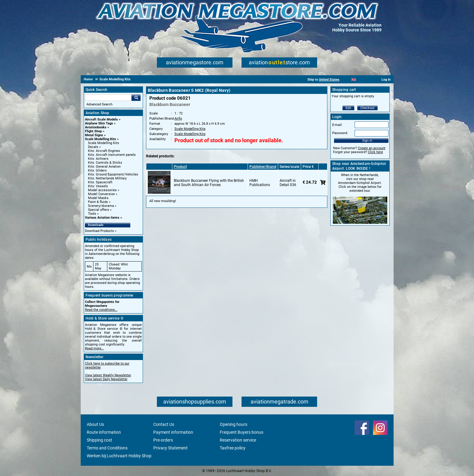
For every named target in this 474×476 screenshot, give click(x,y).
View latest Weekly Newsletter (108, 375)
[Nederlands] (346, 80)
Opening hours (234, 424)
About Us (95, 424)
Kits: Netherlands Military (107, 178)
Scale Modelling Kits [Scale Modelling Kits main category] (104, 143)
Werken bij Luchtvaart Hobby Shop (119, 456)
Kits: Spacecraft (100, 182)
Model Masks (98, 198)
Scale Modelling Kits (101, 139)
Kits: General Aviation (104, 167)
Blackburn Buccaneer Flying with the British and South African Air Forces (209, 183)
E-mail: (337, 125)
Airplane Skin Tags (99, 123)
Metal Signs (94, 135)
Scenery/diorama (101, 206)
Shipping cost (99, 440)
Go (136, 98)
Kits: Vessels (98, 186)
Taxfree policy (233, 448)
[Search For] (108, 98)
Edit (348, 108)
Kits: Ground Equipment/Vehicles (113, 174)
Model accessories (102, 190)
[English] (354, 80)
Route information (104, 432)
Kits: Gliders (97, 170)
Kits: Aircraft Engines (104, 151)
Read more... (94, 348)
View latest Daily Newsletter (106, 379)
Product (180, 167)
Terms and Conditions (107, 448)
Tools (92, 214)
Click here (375, 152)
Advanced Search (99, 104)
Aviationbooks (96, 127)
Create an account (372, 148)
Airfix (178, 119)
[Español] (361, 80)
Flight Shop (93, 131)
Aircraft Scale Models (101, 119)
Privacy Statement (170, 448)
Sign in (367, 140)
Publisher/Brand (263, 167)
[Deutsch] (369, 80)
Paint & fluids (98, 202)
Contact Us (164, 424)
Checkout (367, 108)
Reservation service (238, 440)
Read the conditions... (101, 310)
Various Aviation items (102, 218)
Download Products (99, 231)
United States (329, 80)
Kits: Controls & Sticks (105, 163)
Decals (93, 147)
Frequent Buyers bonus (242, 432)
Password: (340, 133)
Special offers (99, 210)
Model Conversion (101, 194)
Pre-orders (163, 440)
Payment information (173, 432)
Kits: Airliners (98, 159)
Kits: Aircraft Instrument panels (112, 155)
